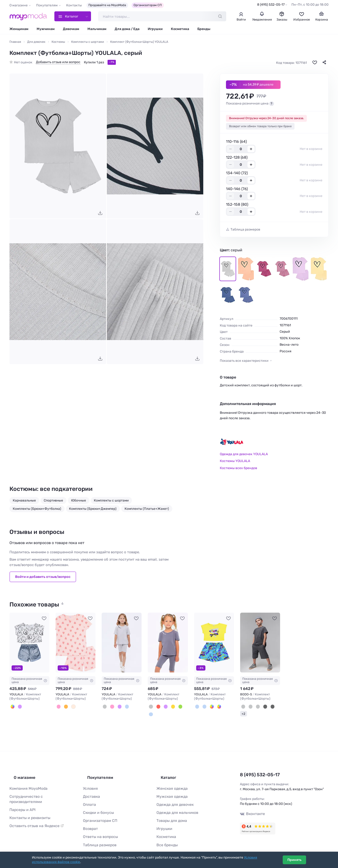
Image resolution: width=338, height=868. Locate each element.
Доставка (91, 791)
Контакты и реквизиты (28, 805)
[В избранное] (315, 64)
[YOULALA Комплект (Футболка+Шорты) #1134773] (122, 644)
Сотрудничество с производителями (39, 791)
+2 (243, 714)
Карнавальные (24, 502)
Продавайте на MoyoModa (107, 5)
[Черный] (262, 707)
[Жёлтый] (169, 707)
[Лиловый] (117, 707)
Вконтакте (251, 812)
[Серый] (104, 707)
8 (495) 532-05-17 (271, 5)
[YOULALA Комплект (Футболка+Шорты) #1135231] (168, 644)
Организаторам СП (148, 5)
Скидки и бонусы (97, 805)
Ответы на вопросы (98, 828)
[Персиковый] (58, 707)
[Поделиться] (324, 64)
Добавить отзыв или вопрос (58, 63)
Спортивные (53, 502)
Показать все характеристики (244, 362)
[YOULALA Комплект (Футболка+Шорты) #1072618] (76, 644)
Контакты (74, 5)
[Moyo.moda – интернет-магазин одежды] (28, 17)
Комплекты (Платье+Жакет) (147, 510)
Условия (90, 783)
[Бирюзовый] (176, 707)
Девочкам (71, 30)
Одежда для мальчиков (175, 805)
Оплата (89, 798)
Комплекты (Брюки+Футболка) (37, 510)
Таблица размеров (245, 231)
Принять (294, 860)
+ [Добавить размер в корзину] (251, 150)
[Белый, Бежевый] (209, 707)
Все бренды (166, 835)
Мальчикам (97, 30)
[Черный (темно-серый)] (268, 707)
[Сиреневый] (18, 707)
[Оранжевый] (65, 707)
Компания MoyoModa (26, 783)
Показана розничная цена (29, 682)
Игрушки (155, 30)
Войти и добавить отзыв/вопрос (43, 578)
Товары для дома (170, 813)
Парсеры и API (21, 798)
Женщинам (19, 30)
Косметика (180, 30)
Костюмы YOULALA (235, 462)
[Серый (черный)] (256, 707)
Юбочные (79, 502)
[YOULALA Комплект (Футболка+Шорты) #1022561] (29, 644)
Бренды (204, 30)
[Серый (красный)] (249, 707)
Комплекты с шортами (111, 502)
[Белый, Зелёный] (216, 707)
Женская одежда (170, 783)
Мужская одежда (170, 791)
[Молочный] (71, 707)
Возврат (89, 820)
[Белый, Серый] (12, 707)
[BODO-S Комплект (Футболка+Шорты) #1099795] (260, 644)
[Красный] (157, 707)
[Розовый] (111, 707)
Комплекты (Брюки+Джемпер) (93, 510)
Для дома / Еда (127, 30)
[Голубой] (123, 707)
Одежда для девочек (173, 798)
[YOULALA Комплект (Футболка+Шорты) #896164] (214, 644)
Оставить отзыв (34, 813)
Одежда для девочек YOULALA (244, 455)
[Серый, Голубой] (197, 707)
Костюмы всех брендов (238, 469)
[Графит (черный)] (243, 707)
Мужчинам (46, 30)
